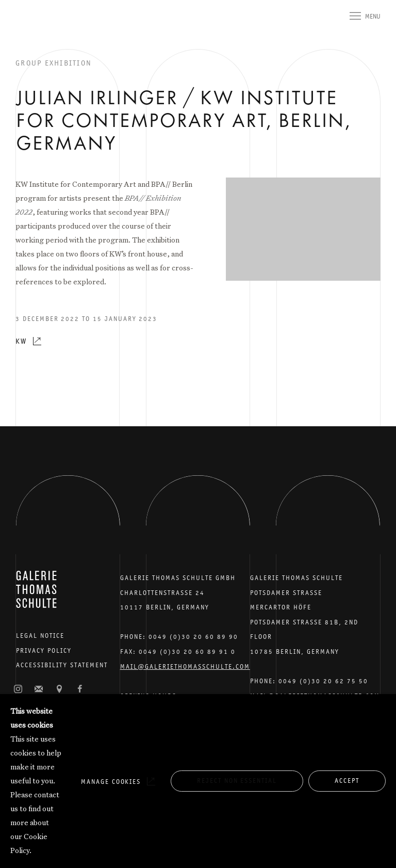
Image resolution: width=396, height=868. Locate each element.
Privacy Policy (44, 650)
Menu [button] (373, 16)
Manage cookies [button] (111, 782)
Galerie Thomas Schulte (36, 31)
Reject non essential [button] (237, 781)
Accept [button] (347, 781)
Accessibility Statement (62, 665)
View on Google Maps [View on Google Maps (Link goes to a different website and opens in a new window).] (59, 689)
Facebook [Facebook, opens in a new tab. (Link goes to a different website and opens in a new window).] (80, 689)
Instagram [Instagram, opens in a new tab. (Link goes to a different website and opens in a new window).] (18, 689)
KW (21, 341)
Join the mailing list (39, 689)
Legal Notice (40, 636)
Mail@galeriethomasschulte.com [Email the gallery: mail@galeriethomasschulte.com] (185, 666)
